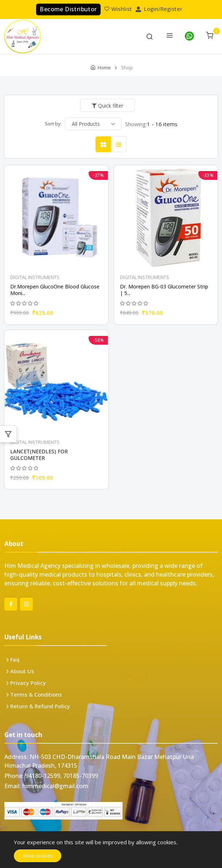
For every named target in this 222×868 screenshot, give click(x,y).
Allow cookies (38, 856)
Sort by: (53, 124)
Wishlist (119, 9)
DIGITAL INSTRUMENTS (35, 277)
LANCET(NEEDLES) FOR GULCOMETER (39, 455)
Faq (15, 659)
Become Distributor (68, 9)
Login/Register (160, 9)
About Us (22, 671)
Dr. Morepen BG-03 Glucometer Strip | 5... (164, 290)
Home (104, 67)
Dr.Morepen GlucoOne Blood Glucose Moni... (55, 290)
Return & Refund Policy (40, 706)
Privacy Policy (28, 683)
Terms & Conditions (36, 694)
